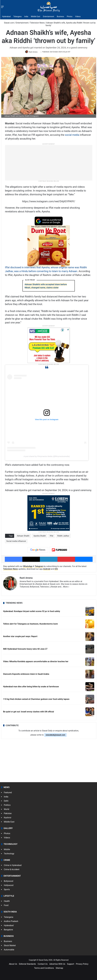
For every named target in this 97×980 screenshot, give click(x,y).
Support (71, 965)
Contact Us (43, 965)
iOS (56, 570)
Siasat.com (8, 23)
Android (47, 570)
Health (7, 902)
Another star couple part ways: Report (20, 637)
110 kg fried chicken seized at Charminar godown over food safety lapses (36, 700)
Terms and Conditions (44, 969)
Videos (78, 16)
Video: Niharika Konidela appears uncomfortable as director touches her (36, 662)
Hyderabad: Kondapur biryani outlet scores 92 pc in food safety (32, 612)
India (26, 16)
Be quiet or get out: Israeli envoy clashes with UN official (29, 713)
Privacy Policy (82, 965)
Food (6, 906)
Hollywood (9, 886)
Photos (70, 16)
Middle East (36, 16)
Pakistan (8, 814)
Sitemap (59, 969)
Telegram (39, 567)
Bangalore (8, 931)
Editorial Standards (27, 965)
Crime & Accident (12, 870)
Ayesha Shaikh (40, 537)
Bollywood (9, 882)
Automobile (9, 951)
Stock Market (10, 946)
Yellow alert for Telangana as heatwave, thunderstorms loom (31, 625)
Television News (37, 23)
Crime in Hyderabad (13, 866)
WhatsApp (28, 567)
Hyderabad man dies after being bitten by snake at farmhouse (31, 687)
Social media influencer (16, 542)
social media (72, 136)
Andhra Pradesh (11, 922)
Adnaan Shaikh (23, 537)
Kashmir (8, 818)
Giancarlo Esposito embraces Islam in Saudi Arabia (26, 675)
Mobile (7, 850)
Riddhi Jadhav (63, 537)
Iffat (52, 537)
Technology (9, 854)
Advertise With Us (57, 965)
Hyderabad (6, 16)
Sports (7, 890)
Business (60, 16)
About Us (13, 965)
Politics (7, 806)
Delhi (6, 802)
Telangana (17, 16)
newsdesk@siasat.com (56, 736)
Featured (8, 793)
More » (66, 588)
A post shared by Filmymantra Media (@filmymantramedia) (47, 457)
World (7, 810)
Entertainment (48, 16)
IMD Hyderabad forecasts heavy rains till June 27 (25, 650)
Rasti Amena (34, 52)
